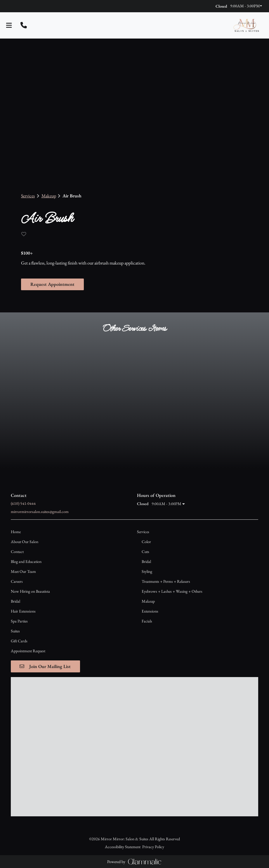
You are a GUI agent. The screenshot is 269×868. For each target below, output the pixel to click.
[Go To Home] (246, 25)
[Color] (146, 530)
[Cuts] (145, 540)
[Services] (143, 521)
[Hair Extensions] (23, 600)
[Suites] (15, 620)
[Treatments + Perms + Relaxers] (166, 570)
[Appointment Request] (28, 640)
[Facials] (147, 610)
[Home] (16, 521)
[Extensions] (150, 600)
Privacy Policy (153, 696)
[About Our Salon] (25, 530)
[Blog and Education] (26, 550)
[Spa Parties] (19, 610)
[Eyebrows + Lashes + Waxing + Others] (172, 580)
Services (28, 196)
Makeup (49, 196)
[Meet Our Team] (23, 560)
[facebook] (9, 6)
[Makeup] (148, 590)
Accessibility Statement (123, 696)
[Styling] (147, 560)
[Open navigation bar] (9, 25)
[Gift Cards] (19, 630)
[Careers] (17, 570)
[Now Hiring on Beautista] (30, 580)
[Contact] (17, 540)
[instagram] (14, 6)
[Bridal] (15, 590)
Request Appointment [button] (52, 284)
